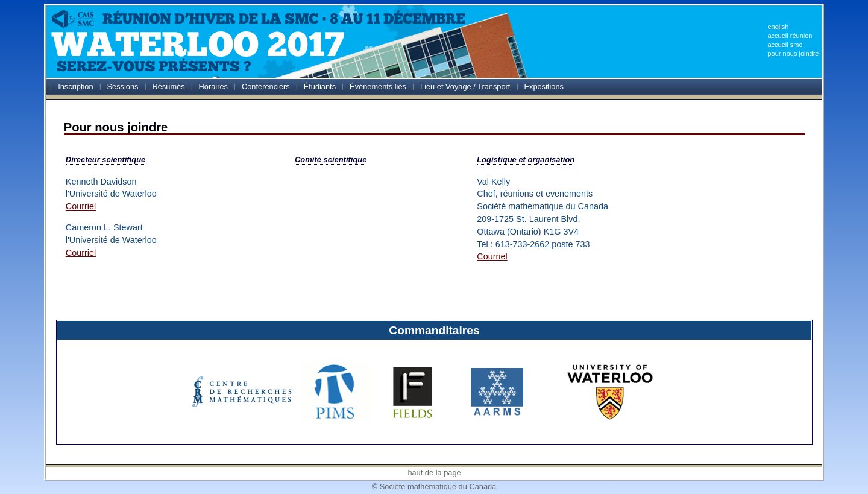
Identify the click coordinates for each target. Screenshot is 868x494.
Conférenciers (266, 87)
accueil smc (785, 45)
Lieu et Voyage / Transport (465, 87)
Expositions (543, 87)
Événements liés (378, 87)
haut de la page (434, 473)
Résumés (169, 87)
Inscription (75, 87)
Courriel (81, 206)
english (778, 27)
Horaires (213, 87)
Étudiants (320, 87)
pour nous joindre (793, 54)
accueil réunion (790, 36)
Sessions (123, 87)
